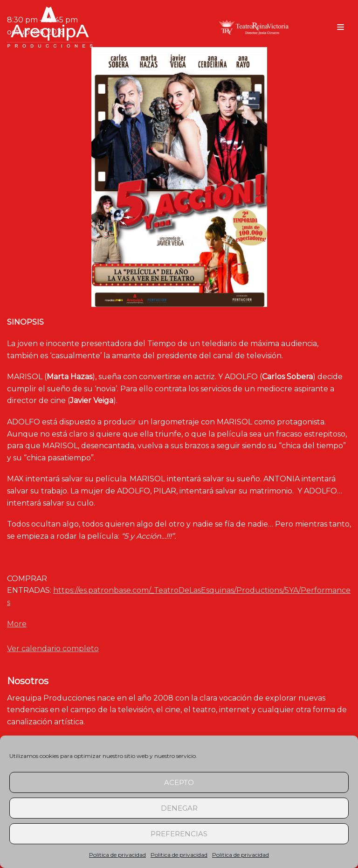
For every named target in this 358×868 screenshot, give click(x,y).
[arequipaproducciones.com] (50, 27)
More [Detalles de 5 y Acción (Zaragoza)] (17, 624)
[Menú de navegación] (341, 27)
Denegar (179, 808)
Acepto (179, 782)
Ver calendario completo (53, 649)
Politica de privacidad (117, 855)
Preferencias (179, 834)
